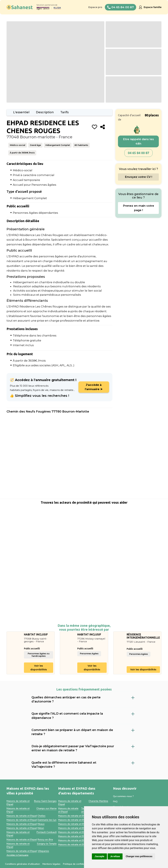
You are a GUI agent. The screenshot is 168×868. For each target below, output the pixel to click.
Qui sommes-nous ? (123, 796)
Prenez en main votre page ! (138, 208)
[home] (20, 7)
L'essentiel (21, 112)
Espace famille (153, 7)
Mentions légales (51, 864)
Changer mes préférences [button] (139, 856)
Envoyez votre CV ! (138, 177)
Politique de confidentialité (77, 864)
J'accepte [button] (99, 856)
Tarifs (64, 112)
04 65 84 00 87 (138, 153)
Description (45, 112)
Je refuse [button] (115, 856)
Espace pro (95, 7)
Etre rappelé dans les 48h (138, 141)
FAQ (115, 802)
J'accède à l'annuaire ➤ (94, 387)
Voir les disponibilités (39, 668)
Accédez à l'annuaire (17, 855)
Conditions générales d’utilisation (22, 864)
